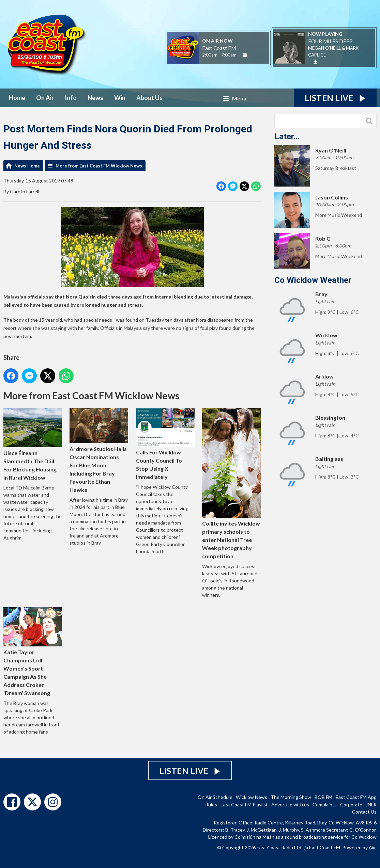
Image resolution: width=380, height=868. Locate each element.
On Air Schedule (215, 797)
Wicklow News (252, 797)
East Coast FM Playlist (244, 805)
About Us (149, 98)
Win (120, 98)
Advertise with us (290, 805)
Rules (211, 805)
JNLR (371, 805)
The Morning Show (291, 797)
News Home (27, 166)
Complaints (325, 805)
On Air (45, 98)
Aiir (372, 847)
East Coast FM (219, 48)
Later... (287, 136)
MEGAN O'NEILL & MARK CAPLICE (333, 51)
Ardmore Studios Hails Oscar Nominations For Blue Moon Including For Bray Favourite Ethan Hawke (99, 451)
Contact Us (364, 812)
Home (17, 98)
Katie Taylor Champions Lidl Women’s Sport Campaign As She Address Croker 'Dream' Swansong (33, 652)
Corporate (351, 805)
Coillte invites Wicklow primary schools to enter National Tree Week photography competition (231, 484)
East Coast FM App (356, 797)
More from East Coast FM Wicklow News (99, 166)
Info (71, 98)
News (95, 98)
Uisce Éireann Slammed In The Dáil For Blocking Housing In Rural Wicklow (33, 444)
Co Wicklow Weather (313, 280)
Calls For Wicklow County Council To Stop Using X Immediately (165, 444)
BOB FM (323, 797)
